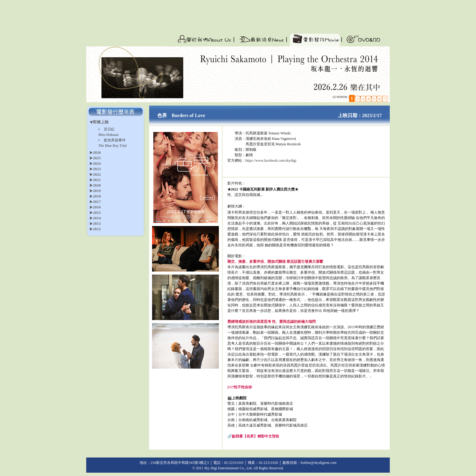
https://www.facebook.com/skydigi (271, 160)
